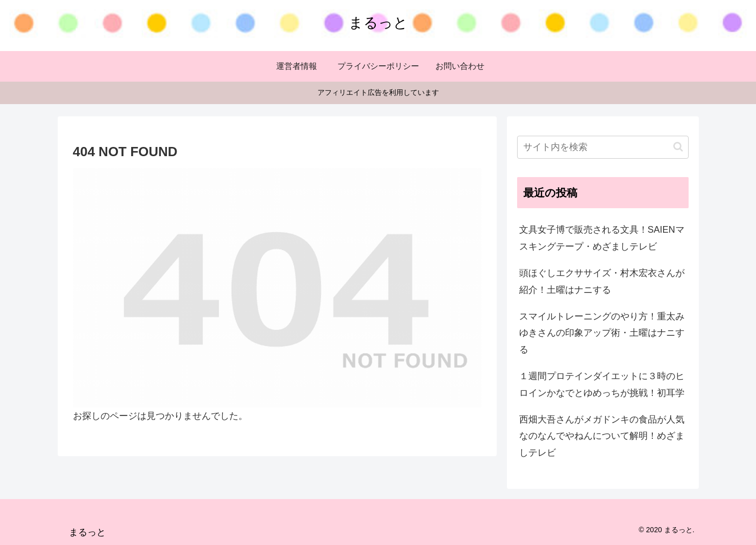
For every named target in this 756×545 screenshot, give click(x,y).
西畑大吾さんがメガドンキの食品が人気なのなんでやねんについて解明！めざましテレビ (602, 436)
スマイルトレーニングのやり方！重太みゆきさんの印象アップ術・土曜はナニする (602, 333)
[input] (603, 147)
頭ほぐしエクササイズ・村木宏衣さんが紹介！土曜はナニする (602, 281)
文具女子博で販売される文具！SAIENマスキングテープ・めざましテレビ (602, 238)
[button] (678, 147)
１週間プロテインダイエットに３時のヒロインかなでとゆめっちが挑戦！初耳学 (602, 384)
